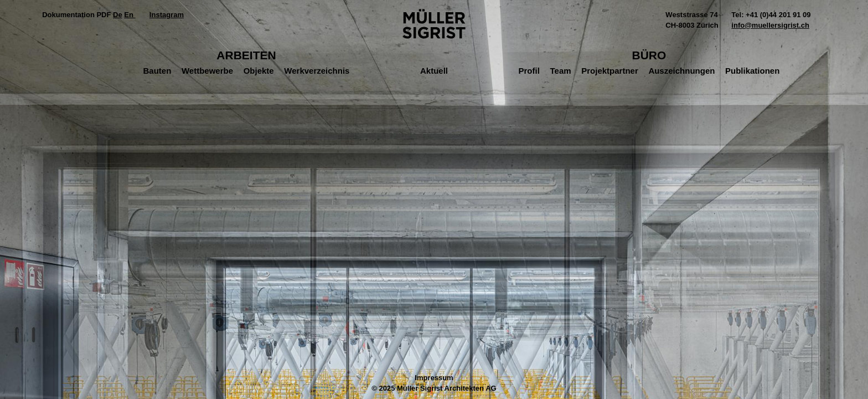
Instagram (167, 15)
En (130, 15)
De (118, 15)
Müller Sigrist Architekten (434, 24)
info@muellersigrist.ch (770, 25)
